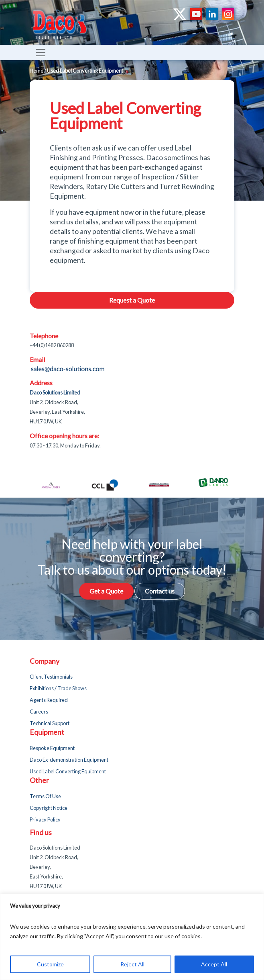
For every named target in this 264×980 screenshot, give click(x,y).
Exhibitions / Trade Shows (58, 688)
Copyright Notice (49, 808)
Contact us (160, 591)
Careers (39, 712)
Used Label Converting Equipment (68, 771)
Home (37, 71)
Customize (50, 964)
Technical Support (50, 723)
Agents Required (49, 700)
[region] (132, 937)
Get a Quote (106, 591)
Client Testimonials (51, 677)
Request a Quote (132, 300)
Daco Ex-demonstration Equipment (69, 760)
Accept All (214, 964)
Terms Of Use (45, 796)
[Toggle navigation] (41, 53)
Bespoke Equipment (52, 748)
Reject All (132, 964)
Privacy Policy (45, 819)
